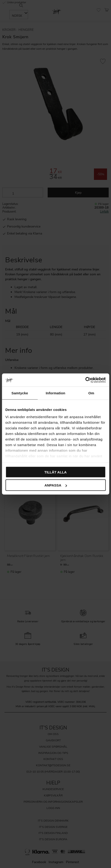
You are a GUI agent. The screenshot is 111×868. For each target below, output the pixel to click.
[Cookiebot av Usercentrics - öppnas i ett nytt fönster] (85, 380)
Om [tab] (91, 393)
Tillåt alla (55, 472)
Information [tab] (56, 393)
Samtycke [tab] (20, 393)
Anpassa (56, 485)
